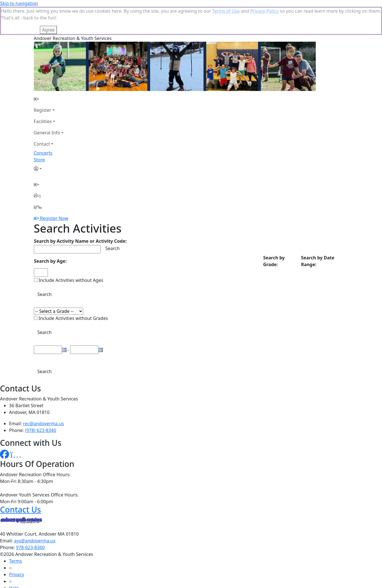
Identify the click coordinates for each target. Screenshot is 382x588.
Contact (42, 144)
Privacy (16, 574)
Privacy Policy (264, 11)
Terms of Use (226, 11)
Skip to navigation (19, 3)
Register (43, 110)
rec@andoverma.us (44, 424)
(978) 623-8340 (41, 430)
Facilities (43, 121)
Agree (48, 30)
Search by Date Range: (318, 261)
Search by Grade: (274, 261)
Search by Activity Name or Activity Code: (80, 241)
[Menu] (38, 207)
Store (39, 160)
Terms (16, 561)
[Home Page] (49, 99)
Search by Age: (50, 261)
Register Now (54, 218)
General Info (47, 133)
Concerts (43, 153)
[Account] (49, 169)
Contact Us (20, 509)
